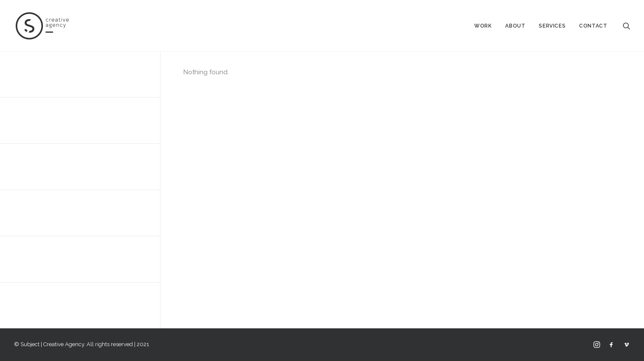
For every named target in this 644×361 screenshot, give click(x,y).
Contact (593, 26)
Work (483, 26)
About (515, 26)
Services (552, 26)
